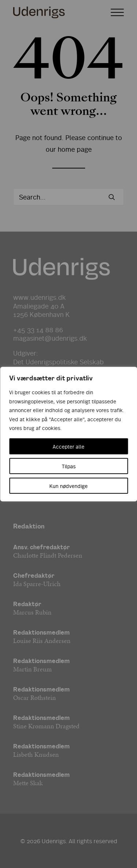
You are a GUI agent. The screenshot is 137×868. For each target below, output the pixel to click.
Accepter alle (68, 446)
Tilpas (69, 466)
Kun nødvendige (68, 485)
